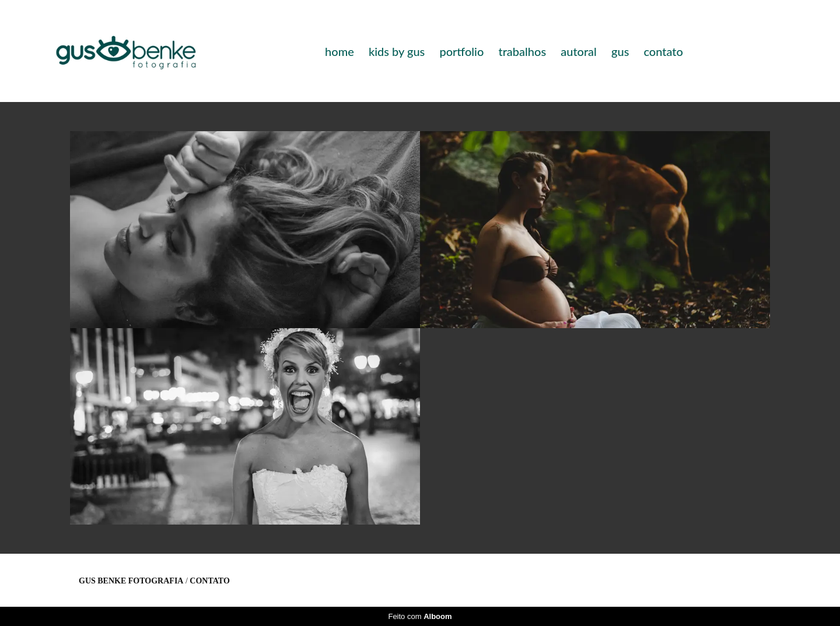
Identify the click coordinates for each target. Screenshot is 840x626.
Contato (209, 581)
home (339, 51)
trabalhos (522, 51)
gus (620, 51)
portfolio (461, 51)
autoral (579, 51)
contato (663, 51)
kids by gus (397, 51)
